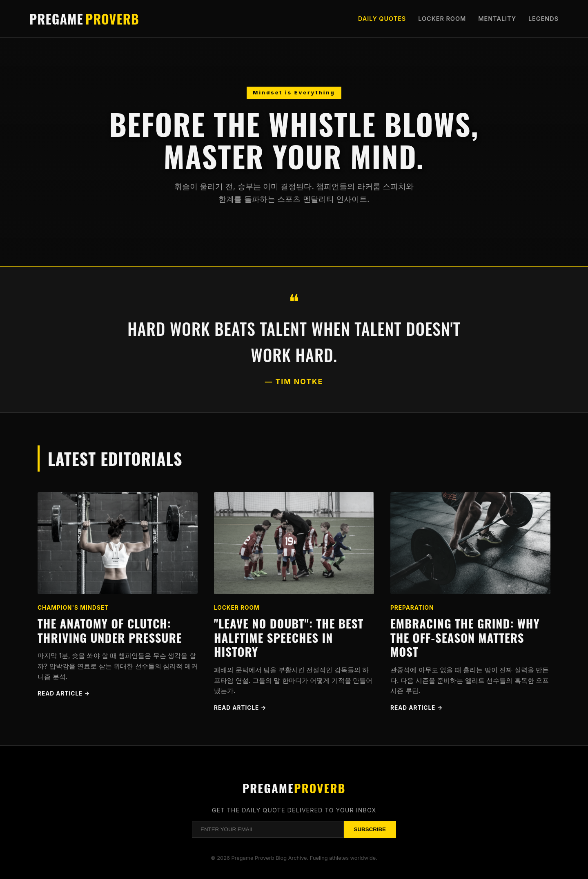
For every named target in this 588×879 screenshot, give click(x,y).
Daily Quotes (382, 19)
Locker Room (442, 19)
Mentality (497, 19)
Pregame (84, 19)
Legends (543, 19)
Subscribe (370, 829)
